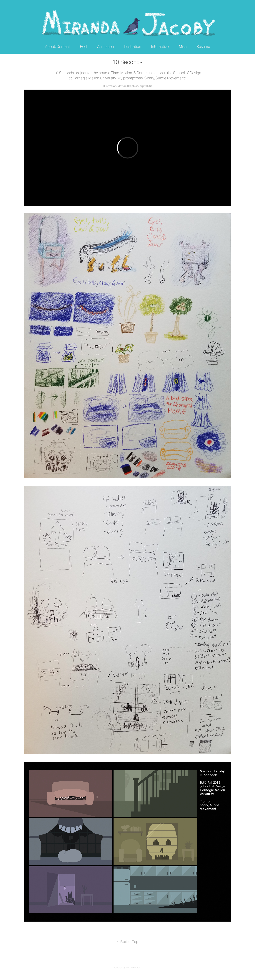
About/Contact (57, 47)
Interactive (160, 47)
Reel (84, 47)
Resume (203, 47)
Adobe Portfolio (134, 967)
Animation (106, 47)
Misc (183, 47)
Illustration (132, 47)
